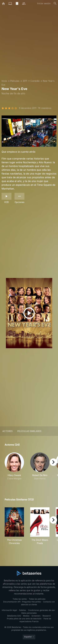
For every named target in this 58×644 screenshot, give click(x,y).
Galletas (23, 610)
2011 (25, 81)
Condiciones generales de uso (41, 610)
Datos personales (29, 613)
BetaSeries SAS (14, 616)
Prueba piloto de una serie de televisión (24, 619)
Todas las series (20, 599)
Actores (8, 431)
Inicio (4, 81)
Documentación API (12, 602)
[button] (14, 468)
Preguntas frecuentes (32, 602)
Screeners (36, 616)
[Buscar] (55, 3)
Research (47, 616)
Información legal (9, 610)
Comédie (35, 81)
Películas (15, 81)
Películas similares (29, 431)
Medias (26, 616)
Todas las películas (37, 599)
